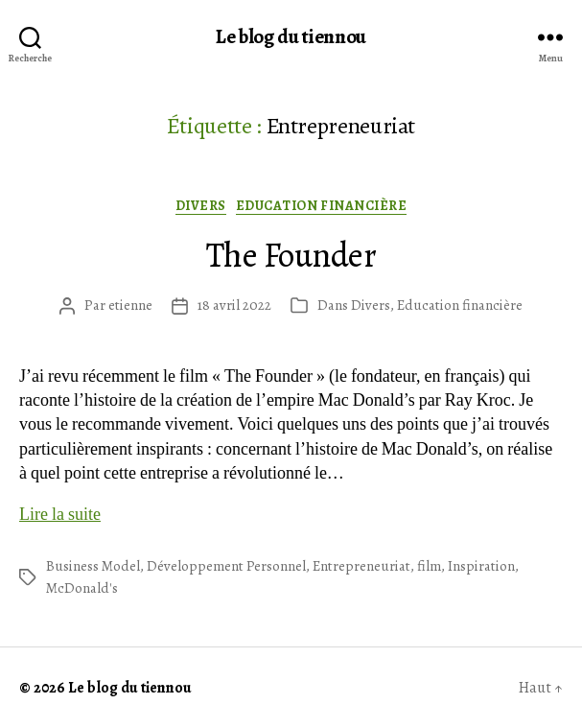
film (429, 566)
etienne (130, 305)
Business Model (93, 566)
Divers (201, 206)
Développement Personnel (226, 566)
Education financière (321, 206)
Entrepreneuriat (361, 566)
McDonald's (82, 588)
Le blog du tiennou (291, 37)
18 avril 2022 (234, 305)
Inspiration (481, 566)
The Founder (291, 255)
